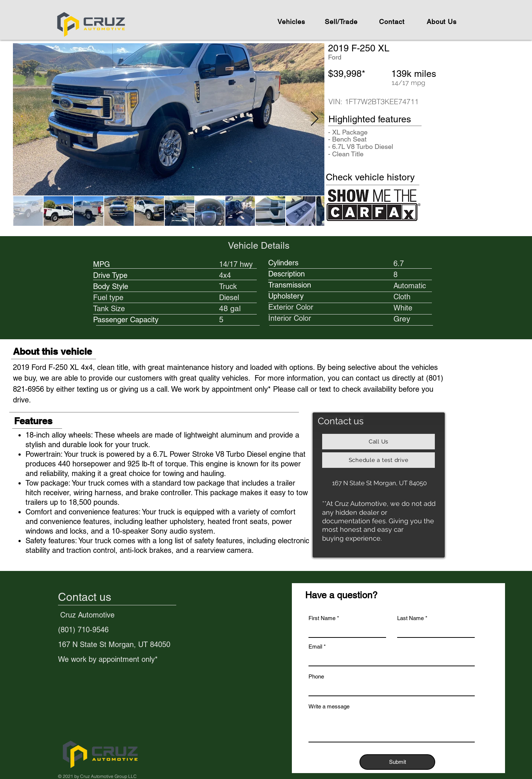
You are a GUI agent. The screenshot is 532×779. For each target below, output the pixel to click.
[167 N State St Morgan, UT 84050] (379, 483)
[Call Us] (378, 442)
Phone (316, 676)
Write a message (329, 706)
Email (315, 647)
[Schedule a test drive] (378, 460)
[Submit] (397, 762)
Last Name (410, 618)
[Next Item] (315, 119)
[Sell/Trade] (342, 22)
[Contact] (392, 22)
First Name (322, 618)
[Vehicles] (292, 22)
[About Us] (442, 22)
